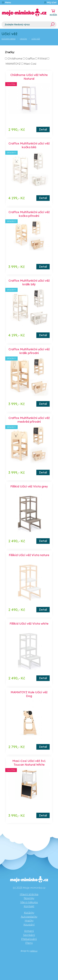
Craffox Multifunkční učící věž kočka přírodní (29, 214)
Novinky (29, 898)
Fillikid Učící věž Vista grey (29, 486)
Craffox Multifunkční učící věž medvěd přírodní (29, 420)
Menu (6, 2)
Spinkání (29, 935)
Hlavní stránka (29, 894)
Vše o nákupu (29, 902)
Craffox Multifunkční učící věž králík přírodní (29, 351)
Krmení (29, 931)
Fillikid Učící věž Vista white (29, 624)
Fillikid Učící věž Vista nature (29, 555)
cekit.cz (34, 951)
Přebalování (29, 939)
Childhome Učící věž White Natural (29, 77)
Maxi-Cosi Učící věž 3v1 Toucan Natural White (29, 763)
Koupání (29, 925)
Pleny (29, 943)
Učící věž (36, 39)
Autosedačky (29, 917)
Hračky (23, 39)
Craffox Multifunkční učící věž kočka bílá (29, 145)
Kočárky (29, 913)
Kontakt (29, 906)
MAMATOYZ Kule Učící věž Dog (29, 694)
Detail (43, 129)
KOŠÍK (53, 15)
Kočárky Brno (9, 39)
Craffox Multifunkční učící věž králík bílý (29, 282)
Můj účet (50, 2)
